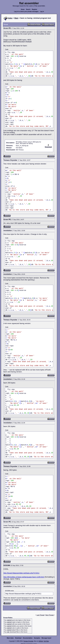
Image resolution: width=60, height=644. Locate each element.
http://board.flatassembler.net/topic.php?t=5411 (21, 573)
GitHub (41, 641)
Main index (10, 638)
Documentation (28, 638)
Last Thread (40, 615)
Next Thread (50, 615)
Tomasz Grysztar (28, 641)
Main (16, 18)
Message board (46, 638)
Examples (37, 638)
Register (34, 9)
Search (28, 9)
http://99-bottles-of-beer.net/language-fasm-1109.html (24, 577)
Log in (42, 11)
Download (18, 638)
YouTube (46, 641)
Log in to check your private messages (26, 11)
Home (23, 9)
